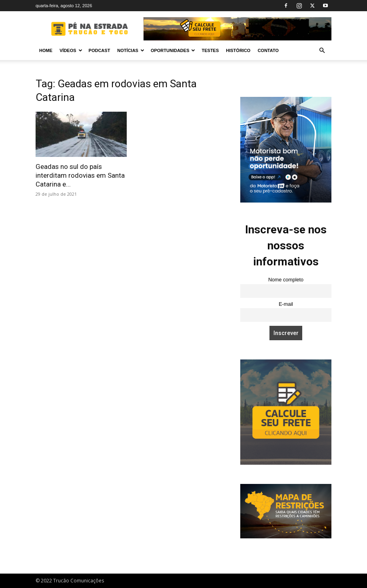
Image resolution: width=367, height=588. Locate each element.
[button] (322, 51)
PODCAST (100, 50)
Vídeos (71, 50)
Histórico (238, 50)
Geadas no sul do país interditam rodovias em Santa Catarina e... (80, 175)
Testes (210, 50)
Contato (268, 50)
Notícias (131, 50)
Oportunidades (173, 50)
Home (46, 50)
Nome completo (286, 280)
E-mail (286, 304)
